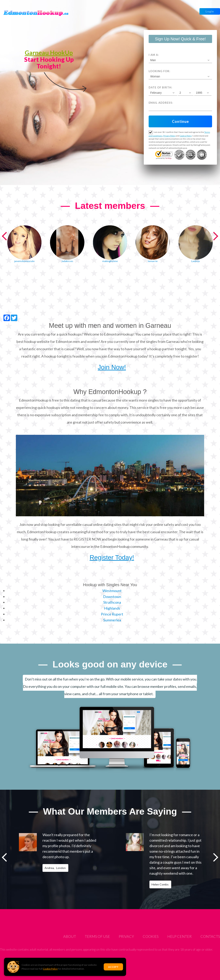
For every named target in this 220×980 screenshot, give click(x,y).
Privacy (126, 936)
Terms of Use (97, 936)
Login (210, 11)
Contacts (210, 936)
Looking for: (159, 71)
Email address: (161, 103)
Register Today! (112, 557)
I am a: (154, 55)
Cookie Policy (50, 969)
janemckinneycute (24, 261)
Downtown (112, 597)
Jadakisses (67, 261)
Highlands (112, 608)
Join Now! (112, 367)
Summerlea (112, 620)
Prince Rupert (112, 614)
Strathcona (112, 602)
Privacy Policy (169, 136)
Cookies (151, 936)
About (70, 936)
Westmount (112, 591)
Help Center (180, 936)
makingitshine (110, 261)
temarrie (153, 261)
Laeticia (195, 261)
